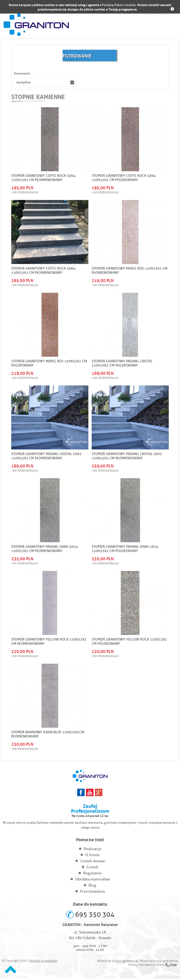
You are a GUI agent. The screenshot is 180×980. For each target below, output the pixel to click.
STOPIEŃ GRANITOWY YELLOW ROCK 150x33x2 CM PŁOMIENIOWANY (49, 643)
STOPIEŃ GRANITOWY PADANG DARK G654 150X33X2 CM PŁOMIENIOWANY (45, 550)
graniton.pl (130, 962)
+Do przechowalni (25, 192)
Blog (92, 887)
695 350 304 (95, 916)
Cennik (92, 869)
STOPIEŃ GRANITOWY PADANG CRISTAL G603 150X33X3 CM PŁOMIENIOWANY (127, 457)
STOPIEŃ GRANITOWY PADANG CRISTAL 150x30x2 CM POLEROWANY (122, 364)
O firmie (92, 857)
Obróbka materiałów (92, 881)
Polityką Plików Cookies (119, 5)
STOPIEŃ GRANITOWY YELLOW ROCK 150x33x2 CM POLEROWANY (129, 643)
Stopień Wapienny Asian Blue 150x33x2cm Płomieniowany (48, 736)
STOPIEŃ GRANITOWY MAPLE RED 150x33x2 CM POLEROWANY (49, 364)
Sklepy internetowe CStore (146, 966)
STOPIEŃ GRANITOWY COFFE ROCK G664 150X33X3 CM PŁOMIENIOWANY (43, 271)
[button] (45, 82)
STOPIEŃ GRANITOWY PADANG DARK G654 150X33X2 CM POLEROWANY (125, 550)
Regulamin (92, 875)
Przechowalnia (92, 893)
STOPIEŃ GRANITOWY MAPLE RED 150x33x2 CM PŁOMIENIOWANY (129, 271)
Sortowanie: (22, 73)
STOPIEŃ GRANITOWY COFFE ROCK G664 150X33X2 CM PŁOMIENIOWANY (43, 178)
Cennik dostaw (92, 863)
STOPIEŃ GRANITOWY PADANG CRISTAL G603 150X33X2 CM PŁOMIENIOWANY (46, 457)
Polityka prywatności (43, 962)
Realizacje (92, 850)
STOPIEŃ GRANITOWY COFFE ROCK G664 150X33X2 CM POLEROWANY (124, 178)
